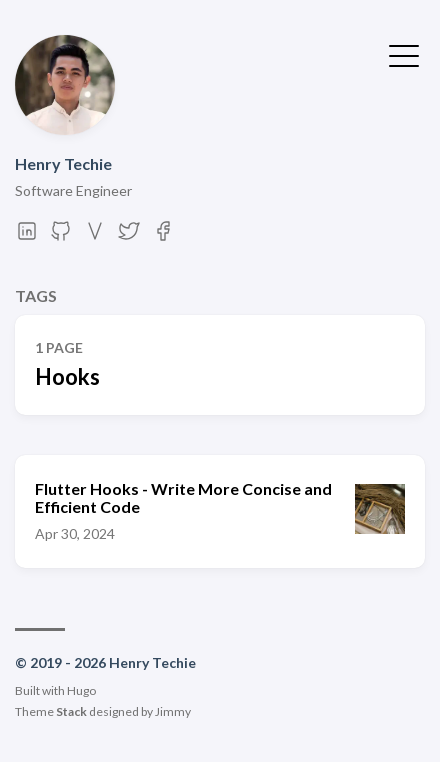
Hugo (81, 690)
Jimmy (173, 711)
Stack (71, 711)
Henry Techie (63, 163)
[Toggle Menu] (404, 54)
